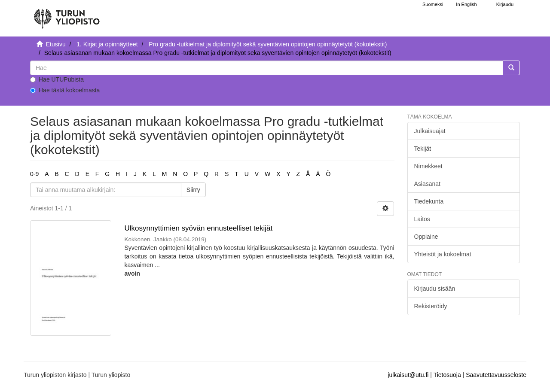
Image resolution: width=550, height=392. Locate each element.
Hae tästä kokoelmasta (65, 90)
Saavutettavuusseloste (496, 375)
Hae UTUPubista (57, 79)
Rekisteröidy (431, 306)
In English (466, 4)
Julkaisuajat (430, 131)
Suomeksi (433, 4)
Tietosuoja (447, 375)
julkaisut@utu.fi (408, 375)
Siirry (193, 190)
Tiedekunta (429, 201)
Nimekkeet (428, 166)
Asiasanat (427, 184)
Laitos (422, 219)
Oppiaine (426, 237)
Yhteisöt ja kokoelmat (443, 254)
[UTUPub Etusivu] (67, 15)
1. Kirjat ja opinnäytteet (107, 44)
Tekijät (423, 149)
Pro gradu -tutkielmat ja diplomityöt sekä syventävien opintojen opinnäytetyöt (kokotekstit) (268, 44)
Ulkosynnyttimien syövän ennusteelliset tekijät (198, 228)
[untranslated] (267, 68)
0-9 (34, 174)
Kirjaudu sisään (435, 289)
